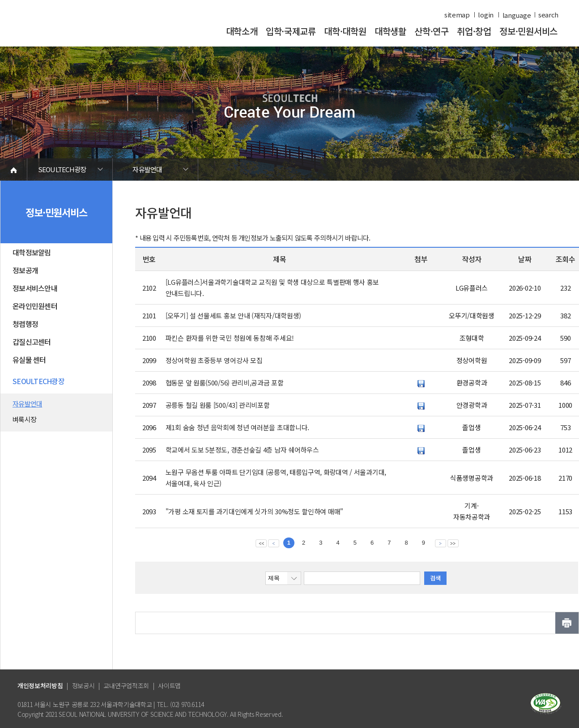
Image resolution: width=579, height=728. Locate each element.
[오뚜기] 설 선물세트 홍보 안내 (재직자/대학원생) (233, 315)
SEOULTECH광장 (62, 169)
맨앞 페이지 (261, 543)
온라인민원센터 (35, 306)
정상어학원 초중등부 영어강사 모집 (214, 360)
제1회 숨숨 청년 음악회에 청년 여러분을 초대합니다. (237, 427)
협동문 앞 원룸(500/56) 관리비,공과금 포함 (225, 383)
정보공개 (25, 270)
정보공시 (83, 686)
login (486, 15)
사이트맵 (169, 686)
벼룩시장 (24, 419)
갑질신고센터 (32, 342)
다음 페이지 (441, 543)
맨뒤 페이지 (453, 543)
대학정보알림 (32, 252)
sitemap (457, 15)
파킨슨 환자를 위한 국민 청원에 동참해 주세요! (230, 338)
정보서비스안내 (35, 288)
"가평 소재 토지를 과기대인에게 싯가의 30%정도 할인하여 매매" (254, 511)
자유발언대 (147, 169)
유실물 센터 (29, 360)
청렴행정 (25, 324)
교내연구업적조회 (126, 686)
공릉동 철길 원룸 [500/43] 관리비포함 (218, 405)
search (548, 15)
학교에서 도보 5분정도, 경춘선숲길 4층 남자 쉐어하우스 (242, 450)
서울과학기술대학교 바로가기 (79, 28)
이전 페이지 (274, 543)
